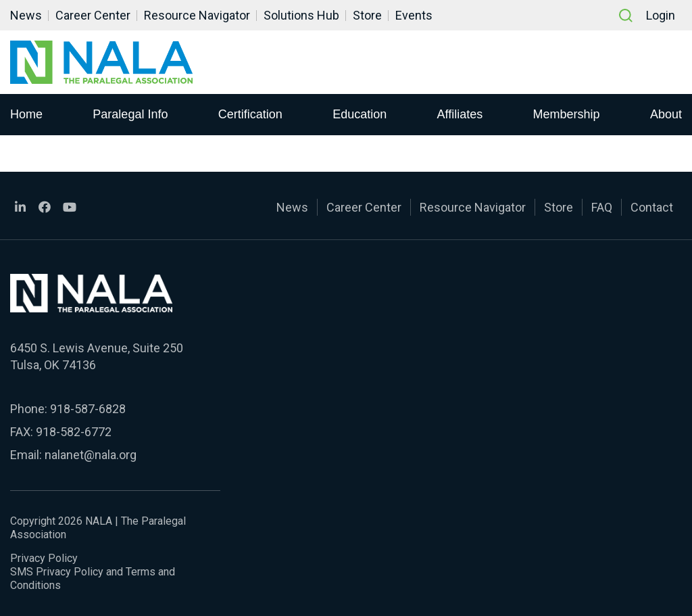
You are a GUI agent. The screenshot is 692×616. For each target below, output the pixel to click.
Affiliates (460, 114)
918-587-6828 (88, 409)
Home (26, 114)
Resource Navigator (197, 15)
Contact (652, 207)
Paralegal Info (130, 114)
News (26, 15)
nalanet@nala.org (91, 455)
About (666, 114)
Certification (250, 114)
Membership (567, 114)
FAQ (602, 207)
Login (661, 15)
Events (414, 15)
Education (360, 114)
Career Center (93, 15)
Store (367, 15)
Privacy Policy (44, 558)
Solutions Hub (301, 15)
